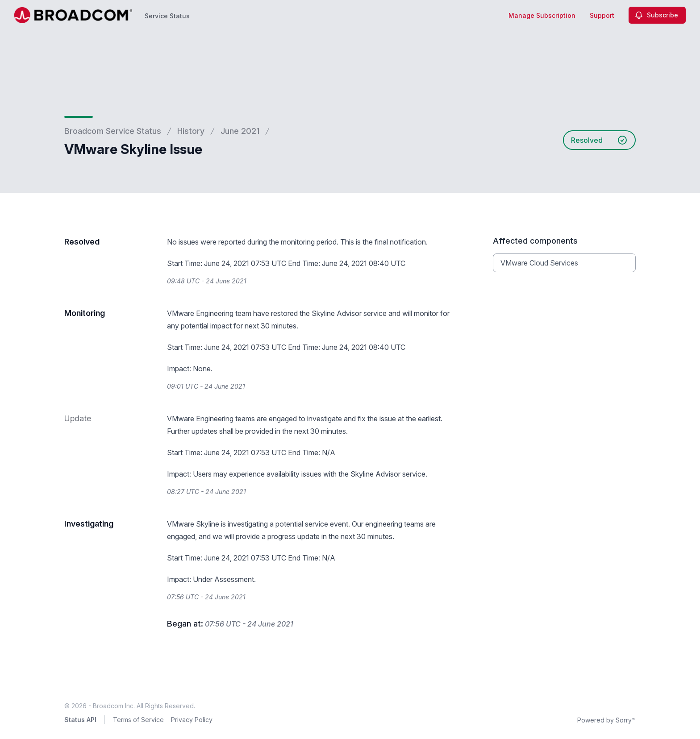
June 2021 (240, 131)
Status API (80, 720)
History (191, 131)
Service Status (167, 16)
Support (602, 15)
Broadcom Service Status (113, 131)
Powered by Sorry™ (606, 720)
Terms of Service (138, 720)
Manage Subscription (542, 15)
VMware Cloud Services (539, 263)
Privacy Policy (192, 720)
